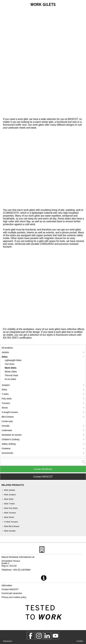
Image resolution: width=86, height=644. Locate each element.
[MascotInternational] (55, 636)
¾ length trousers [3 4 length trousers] (10, 412)
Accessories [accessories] (7, 453)
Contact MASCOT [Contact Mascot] (43, 477)
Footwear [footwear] (6, 448)
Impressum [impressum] (7, 641)
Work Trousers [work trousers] (10, 513)
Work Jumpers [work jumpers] (10, 495)
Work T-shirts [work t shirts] (9, 504)
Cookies (80, 641)
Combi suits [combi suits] (7, 421)
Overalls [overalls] (6, 426)
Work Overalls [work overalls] (10, 531)
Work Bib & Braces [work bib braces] (12, 526)
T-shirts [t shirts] (5, 394)
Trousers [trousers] (6, 403)
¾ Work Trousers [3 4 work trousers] (11, 522)
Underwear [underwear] (7, 430)
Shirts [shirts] (4, 390)
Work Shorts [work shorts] (9, 517)
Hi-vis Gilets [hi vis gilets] (10, 379)
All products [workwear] (7, 348)
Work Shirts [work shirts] (9, 499)
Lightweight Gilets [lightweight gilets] (13, 360)
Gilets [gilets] (5, 357)
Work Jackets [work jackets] (10, 490)
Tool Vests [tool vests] (10, 364)
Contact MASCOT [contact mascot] (10, 589)
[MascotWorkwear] (31, 636)
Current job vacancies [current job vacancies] (12, 593)
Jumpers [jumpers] (6, 385)
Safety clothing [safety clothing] (9, 444)
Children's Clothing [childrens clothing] (11, 439)
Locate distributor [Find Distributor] (43, 469)
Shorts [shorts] (5, 408)
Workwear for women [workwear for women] (12, 435)
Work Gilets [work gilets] (11, 368)
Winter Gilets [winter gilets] (11, 372)
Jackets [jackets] (5, 352)
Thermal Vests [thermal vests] (11, 375)
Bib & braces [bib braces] (8, 417)
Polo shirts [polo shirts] (7, 399)
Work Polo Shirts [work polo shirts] (11, 508)
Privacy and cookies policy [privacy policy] (14, 597)
